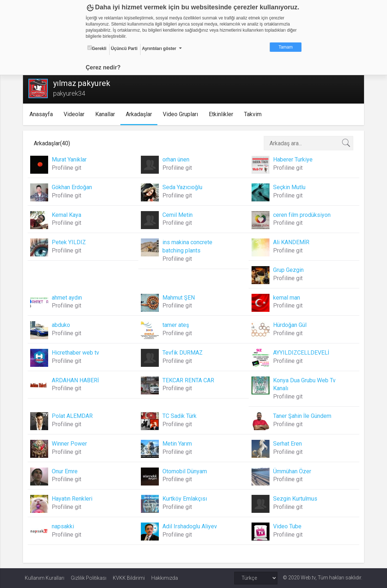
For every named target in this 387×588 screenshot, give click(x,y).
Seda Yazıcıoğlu (183, 187)
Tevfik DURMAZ (183, 353)
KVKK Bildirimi (129, 578)
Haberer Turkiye (292, 159)
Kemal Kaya (68, 215)
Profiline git (68, 168)
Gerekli (97, 48)
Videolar (75, 114)
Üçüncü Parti (124, 49)
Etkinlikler (222, 114)
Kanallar (107, 114)
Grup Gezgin (288, 270)
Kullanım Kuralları (45, 578)
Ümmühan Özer (291, 471)
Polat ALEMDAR (74, 416)
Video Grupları (182, 114)
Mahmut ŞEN (179, 298)
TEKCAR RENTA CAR (189, 380)
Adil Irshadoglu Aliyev (190, 526)
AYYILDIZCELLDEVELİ (300, 353)
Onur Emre (66, 471)
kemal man (286, 298)
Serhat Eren (287, 444)
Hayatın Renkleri (74, 499)
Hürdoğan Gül (289, 325)
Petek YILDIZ (71, 242)
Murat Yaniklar (71, 159)
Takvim (254, 114)
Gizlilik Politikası (89, 578)
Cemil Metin (178, 215)
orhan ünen (176, 159)
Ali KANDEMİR (291, 242)
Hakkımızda (165, 578)
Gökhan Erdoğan (74, 187)
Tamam (285, 47)
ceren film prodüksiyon (301, 215)
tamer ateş (176, 325)
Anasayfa (43, 114)
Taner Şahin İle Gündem (301, 416)
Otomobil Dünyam (185, 471)
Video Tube (287, 526)
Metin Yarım (178, 444)
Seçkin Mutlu (289, 187)
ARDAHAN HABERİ (77, 380)
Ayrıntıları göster (159, 49)
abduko (63, 325)
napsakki (65, 526)
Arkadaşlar (140, 114)
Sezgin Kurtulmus (294, 499)
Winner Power (71, 444)
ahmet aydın (69, 298)
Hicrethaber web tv (77, 353)
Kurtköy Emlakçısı (185, 499)
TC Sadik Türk (180, 416)
